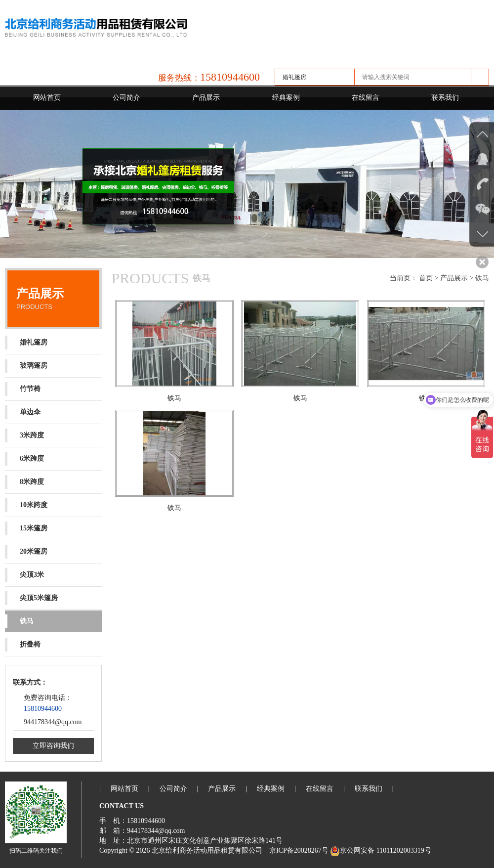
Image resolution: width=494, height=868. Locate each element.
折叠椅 (23, 645)
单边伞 (23, 412)
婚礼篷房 (26, 343)
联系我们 (445, 98)
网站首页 (47, 98)
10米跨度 (26, 505)
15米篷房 (26, 528)
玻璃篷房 (26, 366)
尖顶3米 (24, 575)
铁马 (19, 621)
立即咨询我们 (53, 746)
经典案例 (286, 98)
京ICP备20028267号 (299, 850)
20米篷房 (26, 552)
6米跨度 (24, 459)
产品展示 (206, 98)
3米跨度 (24, 435)
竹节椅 (23, 389)
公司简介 (126, 98)
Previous (10, 183)
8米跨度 (24, 482)
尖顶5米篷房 (31, 598)
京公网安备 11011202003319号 (380, 850)
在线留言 (366, 98)
